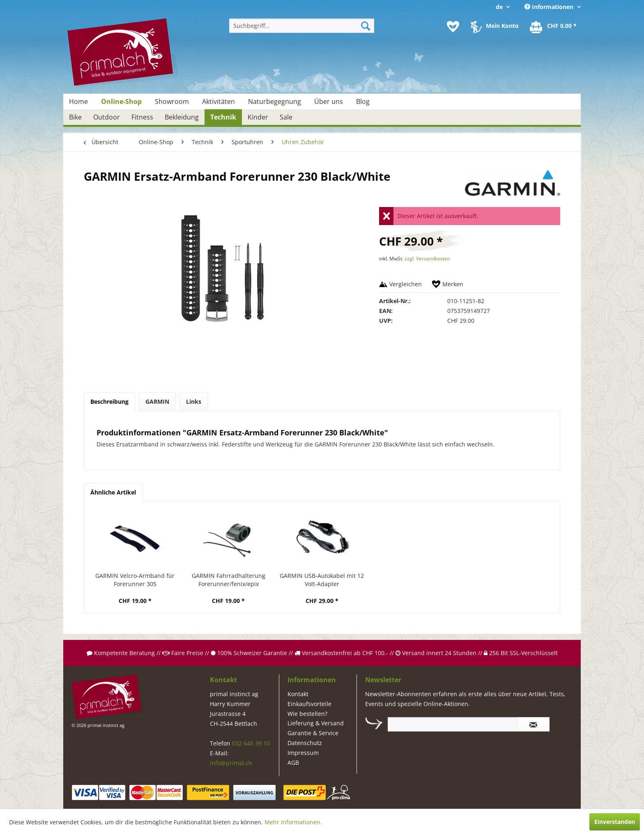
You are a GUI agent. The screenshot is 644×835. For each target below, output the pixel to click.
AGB (293, 763)
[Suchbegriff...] (302, 26)
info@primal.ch (231, 763)
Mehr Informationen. (293, 822)
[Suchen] (366, 26)
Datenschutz (305, 743)
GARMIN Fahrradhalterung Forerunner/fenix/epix (229, 580)
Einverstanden (615, 822)
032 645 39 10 (251, 743)
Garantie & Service (313, 733)
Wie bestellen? (307, 714)
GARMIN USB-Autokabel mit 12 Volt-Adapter (322, 580)
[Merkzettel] (453, 27)
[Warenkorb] (554, 27)
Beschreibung (109, 401)
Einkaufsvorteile (309, 704)
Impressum (303, 753)
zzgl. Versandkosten (427, 259)
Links (194, 401)
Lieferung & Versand (316, 723)
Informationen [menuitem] (550, 7)
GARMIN (157, 401)
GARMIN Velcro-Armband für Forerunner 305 (135, 580)
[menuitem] (302, 26)
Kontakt (298, 694)
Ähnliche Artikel (113, 492)
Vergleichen (406, 284)
